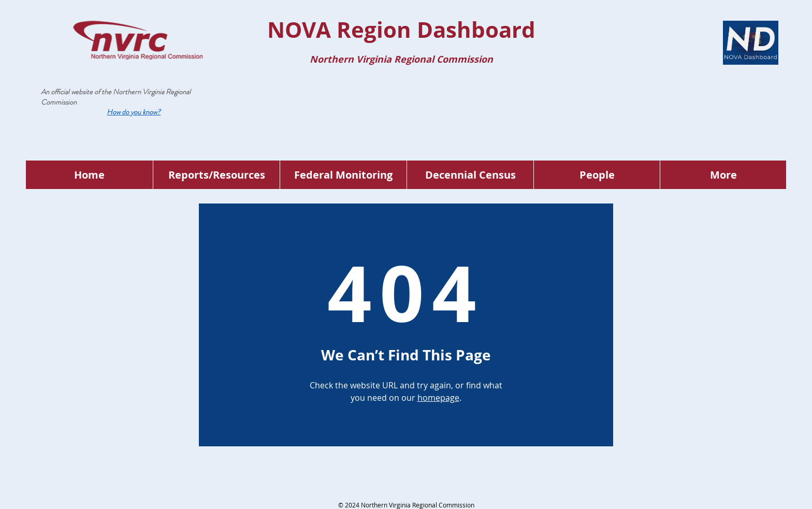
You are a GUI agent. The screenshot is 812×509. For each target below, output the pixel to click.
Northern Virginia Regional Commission (116, 97)
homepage (438, 398)
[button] (134, 112)
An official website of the (77, 92)
